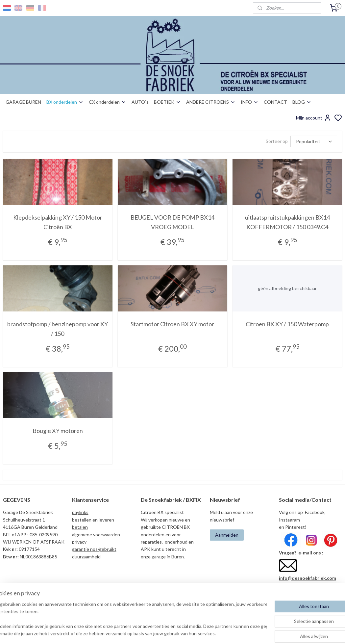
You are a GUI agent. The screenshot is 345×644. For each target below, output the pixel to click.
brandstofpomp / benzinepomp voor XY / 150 (58, 329)
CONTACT (275, 102)
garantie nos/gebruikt (94, 549)
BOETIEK (167, 102)
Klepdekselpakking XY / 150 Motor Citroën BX (58, 222)
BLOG (302, 102)
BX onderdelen (65, 102)
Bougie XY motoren (58, 431)
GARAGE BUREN (23, 102)
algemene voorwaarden (96, 535)
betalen (80, 527)
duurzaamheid (86, 557)
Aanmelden (227, 535)
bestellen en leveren (93, 520)
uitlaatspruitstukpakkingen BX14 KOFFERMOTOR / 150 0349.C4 (287, 222)
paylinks (80, 512)
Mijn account (314, 118)
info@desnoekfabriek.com (308, 578)
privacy (79, 542)
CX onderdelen (108, 102)
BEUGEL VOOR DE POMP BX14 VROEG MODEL (172, 222)
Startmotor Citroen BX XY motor (172, 324)
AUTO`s (140, 102)
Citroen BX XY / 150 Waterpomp (287, 324)
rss (207, 632)
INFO (250, 102)
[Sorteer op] (314, 141)
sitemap (195, 632)
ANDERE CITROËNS (211, 102)
